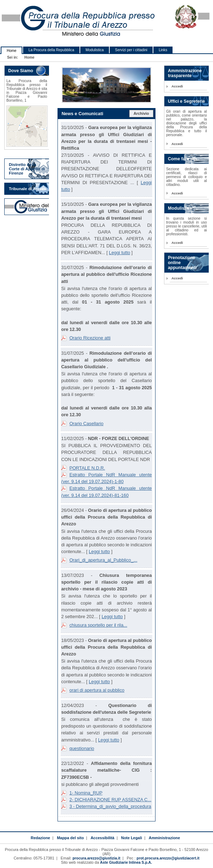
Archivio (141, 113)
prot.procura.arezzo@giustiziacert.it (168, 858)
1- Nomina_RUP (86, 793)
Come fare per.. (184, 159)
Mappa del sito (70, 838)
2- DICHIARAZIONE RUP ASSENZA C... (110, 800)
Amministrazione (164, 838)
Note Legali (132, 838)
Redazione (40, 838)
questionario (82, 748)
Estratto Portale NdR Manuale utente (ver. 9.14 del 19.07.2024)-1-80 (106, 478)
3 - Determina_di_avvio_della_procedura (110, 806)
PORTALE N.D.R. (87, 468)
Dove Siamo (21, 71)
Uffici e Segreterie (186, 101)
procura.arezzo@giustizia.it (96, 858)
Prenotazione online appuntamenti (182, 263)
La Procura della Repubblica (51, 50)
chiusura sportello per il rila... (98, 625)
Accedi (177, 86)
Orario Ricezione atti (90, 338)
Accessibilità (102, 838)
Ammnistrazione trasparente (185, 73)
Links (163, 50)
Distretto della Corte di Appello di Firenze (27, 169)
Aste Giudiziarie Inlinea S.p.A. (126, 862)
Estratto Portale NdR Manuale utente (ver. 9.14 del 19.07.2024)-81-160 (106, 492)
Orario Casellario (86, 424)
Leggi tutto (120, 253)
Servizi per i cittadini (131, 50)
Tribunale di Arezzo (28, 189)
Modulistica (95, 50)
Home (12, 51)
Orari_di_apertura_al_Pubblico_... (103, 560)
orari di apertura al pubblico (97, 690)
